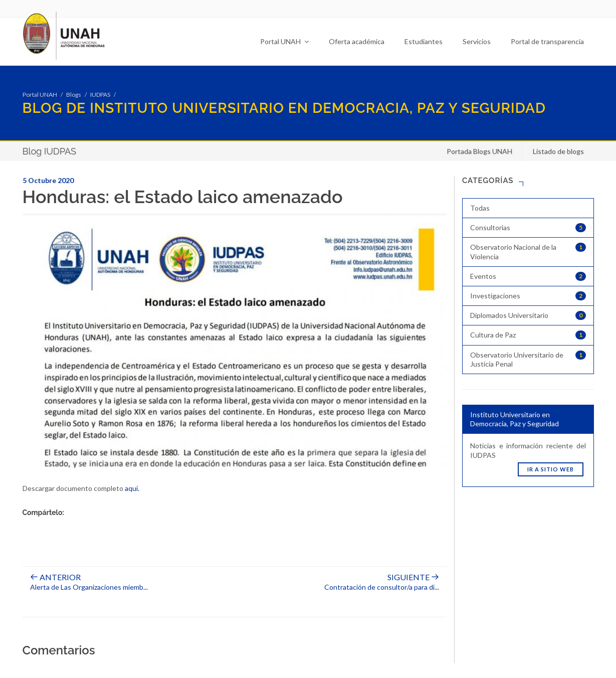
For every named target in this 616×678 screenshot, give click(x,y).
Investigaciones (528, 296)
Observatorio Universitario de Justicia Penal (528, 359)
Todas (480, 208)
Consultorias (528, 228)
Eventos (528, 276)
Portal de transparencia (547, 41)
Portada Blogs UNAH (479, 151)
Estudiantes (424, 41)
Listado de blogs (558, 151)
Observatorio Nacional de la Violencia (528, 251)
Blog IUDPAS (49, 151)
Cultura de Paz (528, 335)
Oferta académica (357, 41)
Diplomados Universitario (528, 315)
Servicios (477, 41)
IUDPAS (100, 95)
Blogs (74, 95)
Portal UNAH (284, 41)
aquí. (132, 488)
